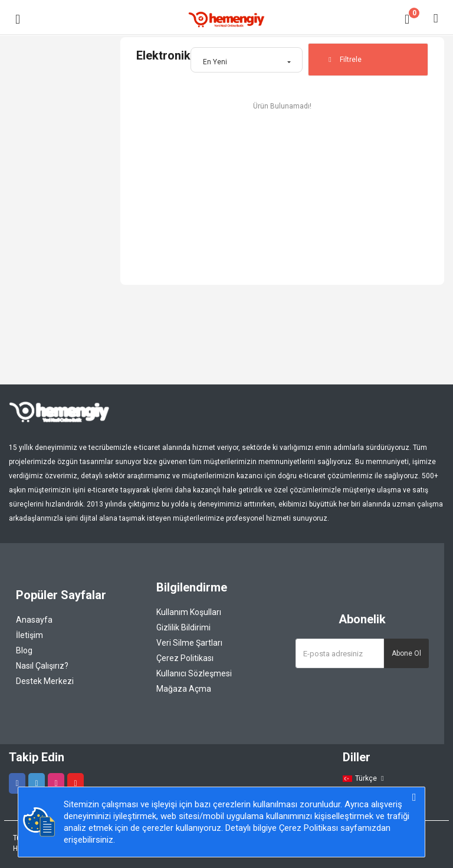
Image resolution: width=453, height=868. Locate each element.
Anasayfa (34, 620)
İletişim (29, 635)
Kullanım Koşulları (189, 612)
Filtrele (344, 60)
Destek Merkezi (45, 681)
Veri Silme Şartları (189, 643)
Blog (24, 650)
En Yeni (215, 62)
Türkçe (365, 778)
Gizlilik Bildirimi (183, 627)
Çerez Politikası (185, 658)
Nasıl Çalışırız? (42, 666)
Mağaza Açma (184, 689)
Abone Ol (406, 653)
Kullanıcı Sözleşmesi (194, 673)
